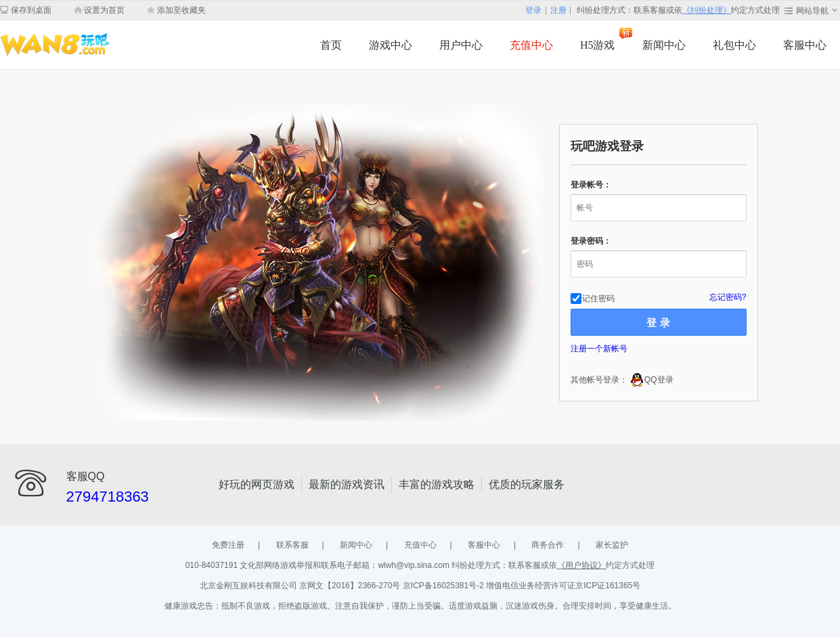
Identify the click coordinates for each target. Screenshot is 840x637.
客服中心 (805, 45)
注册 (558, 10)
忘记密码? (728, 297)
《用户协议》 (581, 565)
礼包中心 (734, 45)
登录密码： (591, 241)
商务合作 (548, 545)
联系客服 (292, 545)
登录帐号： (591, 185)
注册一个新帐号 (599, 349)
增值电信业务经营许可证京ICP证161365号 (563, 586)
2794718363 (108, 497)
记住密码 (598, 298)
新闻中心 (664, 45)
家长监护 (612, 545)
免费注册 (228, 545)
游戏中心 (391, 45)
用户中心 (461, 45)
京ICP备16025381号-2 (444, 586)
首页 (331, 45)
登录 (533, 10)
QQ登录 (659, 380)
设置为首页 (104, 10)
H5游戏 (598, 45)
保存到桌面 (31, 10)
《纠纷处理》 (707, 10)
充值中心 (531, 45)
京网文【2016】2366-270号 (351, 586)
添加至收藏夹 (181, 10)
